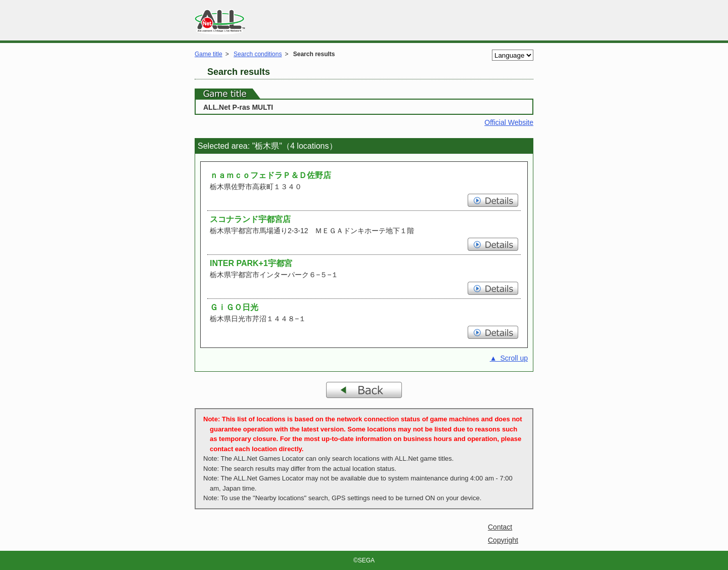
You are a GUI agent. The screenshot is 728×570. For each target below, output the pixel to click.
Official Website (509, 122)
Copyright (503, 540)
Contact (500, 527)
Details (493, 200)
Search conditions (258, 54)
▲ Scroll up (509, 358)
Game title (209, 54)
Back (364, 390)
